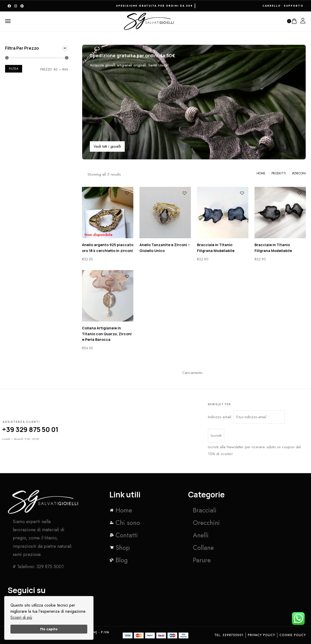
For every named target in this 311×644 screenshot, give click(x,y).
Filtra (14, 69)
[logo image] (149, 21)
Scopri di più (21, 617)
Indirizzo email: (246, 417)
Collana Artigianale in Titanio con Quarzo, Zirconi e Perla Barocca (107, 334)
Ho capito (49, 629)
